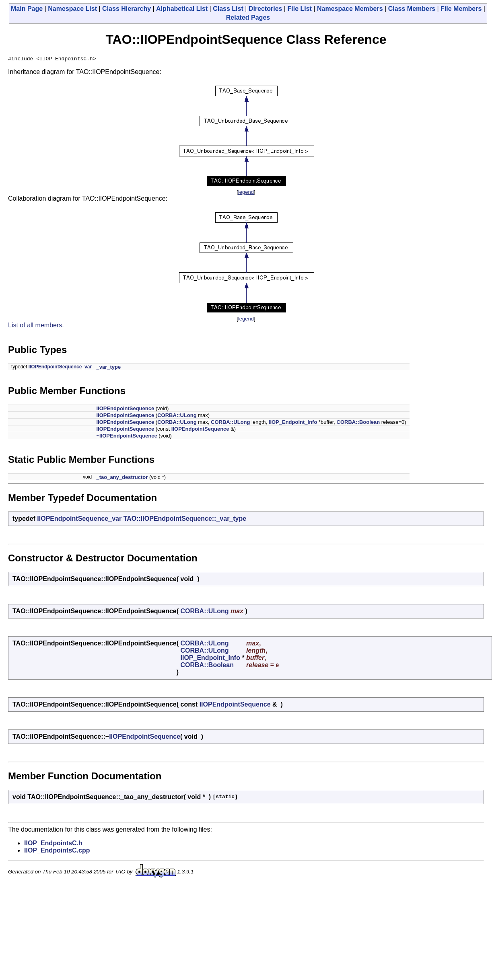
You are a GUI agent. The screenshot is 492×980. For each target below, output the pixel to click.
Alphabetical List (182, 9)
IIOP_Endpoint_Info (293, 423)
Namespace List (72, 9)
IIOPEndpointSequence (125, 410)
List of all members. (36, 326)
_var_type (108, 368)
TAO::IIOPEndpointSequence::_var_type (185, 520)
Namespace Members (350, 9)
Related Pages (248, 17)
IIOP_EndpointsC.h (53, 844)
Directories (266, 9)
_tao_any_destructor (122, 478)
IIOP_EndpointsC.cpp (57, 852)
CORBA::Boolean (358, 423)
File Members (461, 9)
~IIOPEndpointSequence (127, 437)
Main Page (27, 9)
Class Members (412, 9)
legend (246, 193)
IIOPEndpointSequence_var (60, 368)
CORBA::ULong (177, 416)
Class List (228, 9)
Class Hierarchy (127, 9)
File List (299, 9)
